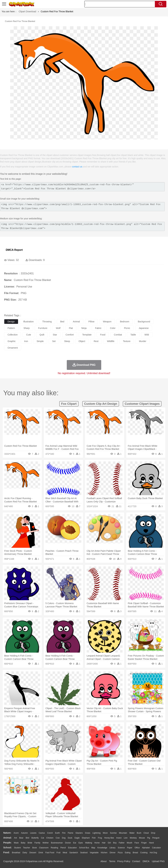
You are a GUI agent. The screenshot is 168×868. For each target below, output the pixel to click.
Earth (58, 833)
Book (35, 848)
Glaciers (79, 833)
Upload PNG (158, 861)
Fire (64, 833)
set (54, 341)
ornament (13, 348)
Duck (70, 838)
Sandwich (74, 853)
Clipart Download (27, 11)
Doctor (68, 843)
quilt (42, 335)
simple (40, 341)
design (11, 322)
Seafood (84, 853)
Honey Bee (109, 838)
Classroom (44, 848)
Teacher (27, 848)
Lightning (97, 833)
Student (17, 848)
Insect (119, 838)
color (113, 328)
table (133, 335)
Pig (149, 838)
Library (112, 848)
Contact (136, 861)
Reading (55, 848)
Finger (144, 843)
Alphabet (146, 848)
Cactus (42, 833)
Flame (70, 833)
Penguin (156, 838)
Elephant (86, 838)
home (97, 843)
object (82, 341)
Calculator (157, 848)
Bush (139, 833)
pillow (91, 322)
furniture (43, 328)
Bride (30, 843)
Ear (75, 843)
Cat (43, 838)
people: (7, 843)
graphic (12, 341)
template (87, 335)
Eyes (81, 843)
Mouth (130, 843)
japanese (144, 328)
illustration (29, 322)
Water (132, 833)
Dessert (33, 853)
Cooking (144, 853)
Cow (58, 838)
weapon (107, 322)
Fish (94, 838)
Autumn (24, 833)
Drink (41, 853)
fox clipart (69, 404)
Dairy (25, 853)
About (104, 861)
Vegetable (94, 853)
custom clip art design (101, 404)
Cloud (146, 833)
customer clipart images (142, 404)
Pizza (120, 853)
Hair (104, 843)
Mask (16, 843)
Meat (65, 853)
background (144, 322)
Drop (153, 833)
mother (46, 843)
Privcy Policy (124, 861)
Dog (64, 838)
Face (137, 843)
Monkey (133, 838)
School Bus (84, 848)
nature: (7, 833)
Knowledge (102, 848)
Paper (130, 848)
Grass (88, 833)
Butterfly (35, 838)
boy (115, 843)
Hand (151, 843)
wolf (58, 328)
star (55, 335)
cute (29, 335)
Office (137, 848)
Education (72, 848)
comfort (70, 335)
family (37, 843)
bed (62, 322)
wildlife (111, 341)
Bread (135, 853)
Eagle (77, 838)
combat (118, 335)
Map (93, 848)
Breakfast (16, 853)
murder (143, 341)
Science (121, 848)
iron (26, 341)
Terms (112, 861)
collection (13, 335)
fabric (98, 328)
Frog (100, 838)
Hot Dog (153, 853)
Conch (50, 833)
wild (147, 335)
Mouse (142, 838)
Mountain (123, 833)
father (122, 843)
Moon (105, 833)
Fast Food (50, 853)
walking (89, 843)
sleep (67, 341)
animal (76, 322)
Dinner (113, 853)
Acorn (16, 833)
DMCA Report (14, 250)
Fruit (58, 853)
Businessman (57, 843)
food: (6, 852)
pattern (11, 328)
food (103, 335)
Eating (128, 853)
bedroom (125, 322)
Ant (15, 838)
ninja (84, 328)
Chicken (50, 838)
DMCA (146, 861)
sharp (26, 328)
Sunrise (113, 833)
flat (71, 328)
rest (96, 341)
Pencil (63, 848)
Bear (21, 838)
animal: (7, 838)
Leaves (33, 833)
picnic (127, 328)
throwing (47, 322)
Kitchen (104, 853)
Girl (109, 843)
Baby (23, 843)
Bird (27, 838)
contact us (77, 167)
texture (127, 341)
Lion (126, 838)
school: (7, 848)
